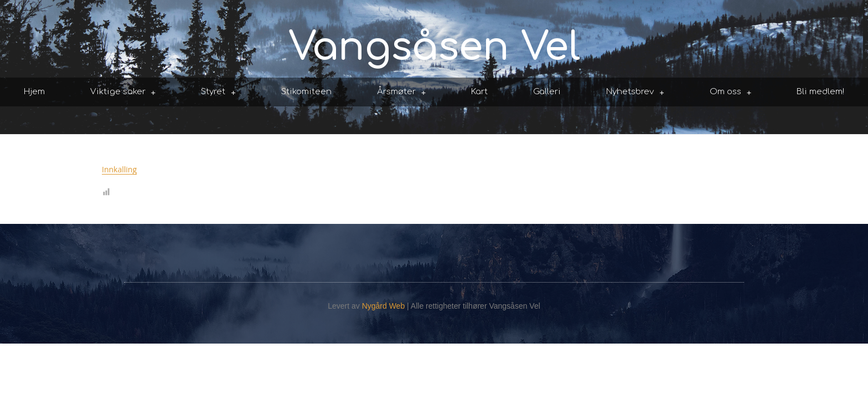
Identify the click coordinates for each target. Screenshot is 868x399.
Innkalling (119, 169)
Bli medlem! (820, 92)
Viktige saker (123, 92)
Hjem (34, 92)
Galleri (547, 92)
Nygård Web (384, 306)
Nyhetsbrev (635, 92)
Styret (218, 92)
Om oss (731, 92)
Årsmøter (402, 92)
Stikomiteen (306, 92)
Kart (479, 92)
